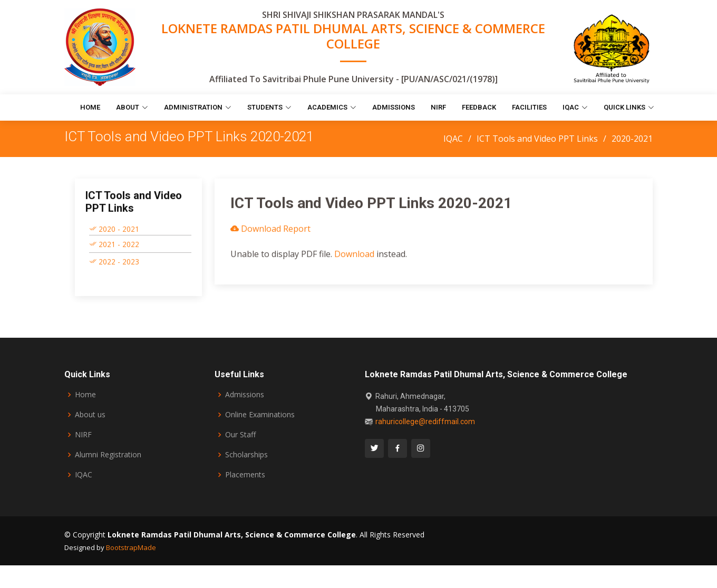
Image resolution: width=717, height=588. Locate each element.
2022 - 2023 (114, 266)
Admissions (394, 107)
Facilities (529, 107)
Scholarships (246, 455)
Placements (245, 475)
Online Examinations (260, 415)
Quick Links (629, 107)
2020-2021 (632, 139)
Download (354, 259)
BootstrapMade (131, 547)
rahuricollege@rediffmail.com (425, 422)
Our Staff (240, 435)
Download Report (270, 233)
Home (90, 107)
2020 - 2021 (114, 233)
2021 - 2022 (114, 248)
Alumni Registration (108, 455)
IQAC (575, 107)
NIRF (438, 107)
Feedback (479, 107)
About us (90, 415)
